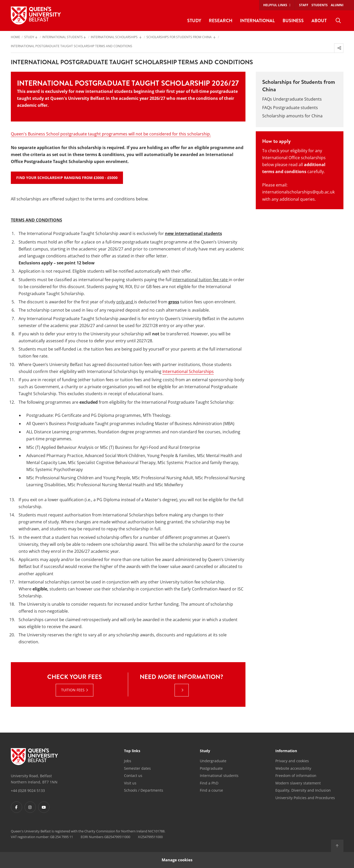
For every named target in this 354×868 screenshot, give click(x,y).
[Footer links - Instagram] (30, 807)
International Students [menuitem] (63, 37)
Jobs (128, 761)
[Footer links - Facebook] (17, 807)
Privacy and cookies (292, 761)
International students (219, 776)
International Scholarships (188, 371)
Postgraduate (211, 768)
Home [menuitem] (15, 37)
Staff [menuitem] (304, 5)
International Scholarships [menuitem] (115, 37)
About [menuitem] (319, 21)
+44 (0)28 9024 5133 (28, 790)
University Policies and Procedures (305, 798)
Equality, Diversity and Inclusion (303, 790)
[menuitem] (338, 21)
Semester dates (137, 768)
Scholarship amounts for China (292, 116)
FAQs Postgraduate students (290, 108)
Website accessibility (293, 768)
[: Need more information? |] (182, 690)
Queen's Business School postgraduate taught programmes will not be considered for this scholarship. (111, 134)
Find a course (211, 790)
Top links (132, 751)
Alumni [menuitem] (337, 5)
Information (286, 751)
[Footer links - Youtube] (44, 807)
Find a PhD (209, 783)
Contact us (133, 776)
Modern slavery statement (298, 783)
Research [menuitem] (221, 21)
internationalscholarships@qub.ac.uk (298, 192)
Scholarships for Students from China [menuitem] (179, 37)
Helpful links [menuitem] (275, 5)
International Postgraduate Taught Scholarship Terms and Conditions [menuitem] (72, 46)
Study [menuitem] (194, 21)
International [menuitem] (257, 21)
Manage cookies (177, 860)
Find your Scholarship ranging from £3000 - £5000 (67, 178)
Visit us (130, 783)
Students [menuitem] (320, 5)
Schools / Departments (144, 790)
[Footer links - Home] (34, 757)
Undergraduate (213, 761)
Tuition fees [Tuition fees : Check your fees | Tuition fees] (73, 690)
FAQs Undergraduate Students (292, 99)
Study (205, 751)
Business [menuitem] (293, 21)
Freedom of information (296, 776)
